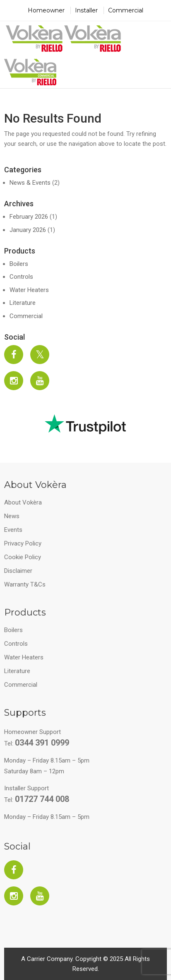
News (12, 516)
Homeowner (46, 10)
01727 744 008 (42, 799)
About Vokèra (23, 502)
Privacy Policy (23, 543)
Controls (21, 277)
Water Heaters (29, 290)
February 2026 (29, 217)
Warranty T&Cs (25, 584)
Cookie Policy (23, 557)
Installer (86, 10)
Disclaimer (18, 571)
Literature (23, 303)
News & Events (30, 183)
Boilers (19, 264)
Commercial (126, 10)
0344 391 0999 (42, 743)
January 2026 (28, 230)
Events (13, 530)
